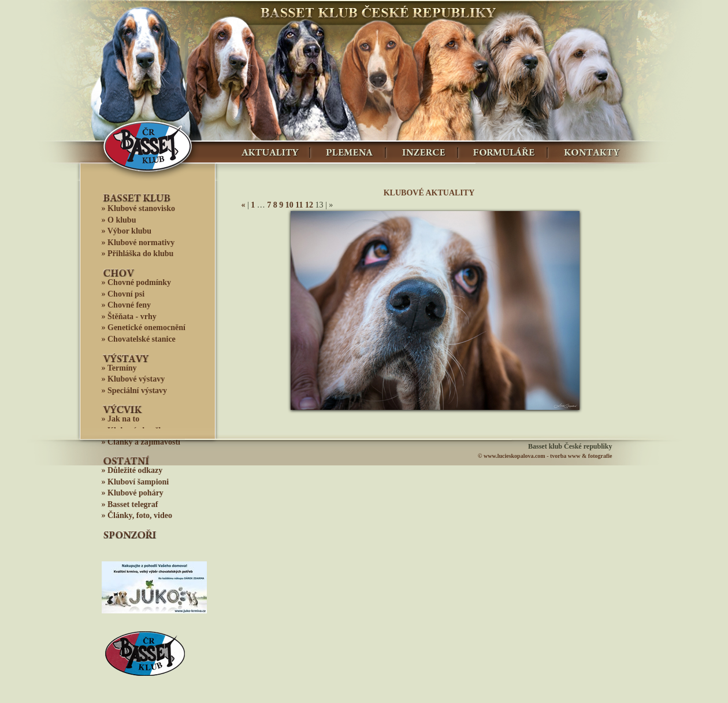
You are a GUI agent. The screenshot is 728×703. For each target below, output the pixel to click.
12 (309, 205)
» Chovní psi (123, 294)
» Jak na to (121, 419)
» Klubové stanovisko (139, 208)
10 (289, 205)
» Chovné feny (127, 305)
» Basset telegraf (130, 504)
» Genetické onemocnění (144, 328)
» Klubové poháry (133, 493)
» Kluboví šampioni (135, 482)
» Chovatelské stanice (139, 339)
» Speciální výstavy (135, 391)
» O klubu (119, 220)
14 (415, 401)
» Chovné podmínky (137, 282)
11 (299, 205)
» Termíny (119, 368)
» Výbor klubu (127, 231)
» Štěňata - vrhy (129, 317)
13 (401, 401)
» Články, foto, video (137, 515)
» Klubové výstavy (133, 379)
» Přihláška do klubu (138, 254)
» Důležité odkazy (132, 470)
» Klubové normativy (138, 243)
